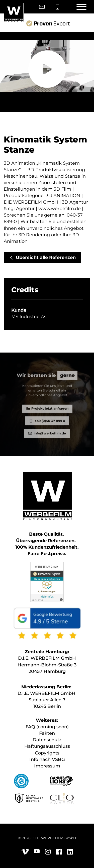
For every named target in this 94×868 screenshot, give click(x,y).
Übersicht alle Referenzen (46, 257)
